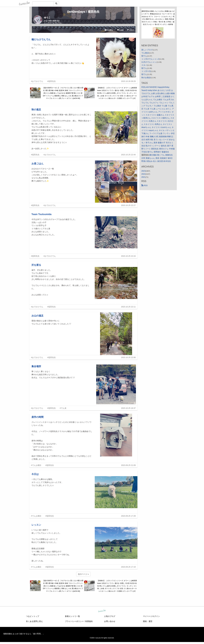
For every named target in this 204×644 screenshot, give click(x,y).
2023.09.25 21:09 (128, 465)
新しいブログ (147, 50)
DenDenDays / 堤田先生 (83, 12)
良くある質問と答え (34, 621)
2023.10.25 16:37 (128, 408)
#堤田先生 (52, 81)
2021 (143, 177)
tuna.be (102, 611)
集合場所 (36, 366)
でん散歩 (145, 53)
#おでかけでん (37, 81)
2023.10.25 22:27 (128, 205)
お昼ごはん (37, 164)
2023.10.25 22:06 (128, 357)
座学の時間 (37, 417)
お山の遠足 (37, 316)
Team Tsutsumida (41, 214)
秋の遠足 (36, 110)
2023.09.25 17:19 (128, 567)
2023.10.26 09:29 (128, 81)
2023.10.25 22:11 (128, 307)
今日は (35, 474)
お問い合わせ (110, 621)
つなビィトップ (33, 616)
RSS (145, 185)
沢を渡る (36, 265)
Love (120, 30)
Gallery (109, 30)
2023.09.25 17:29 (128, 516)
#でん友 (63, 408)
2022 (143, 174)
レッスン (36, 525)
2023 (143, 171)
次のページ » (83, 574)
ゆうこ (47, 18)
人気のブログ (110, 616)
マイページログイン (151, 616)
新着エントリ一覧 (72, 616)
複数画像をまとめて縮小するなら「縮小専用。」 (24, 634)
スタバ (144, 65)
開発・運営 (148, 621)
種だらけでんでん (41, 39)
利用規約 (89, 621)
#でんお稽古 (36, 465)
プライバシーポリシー (74, 621)
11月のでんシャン (149, 62)
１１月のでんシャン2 (150, 59)
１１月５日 (146, 71)
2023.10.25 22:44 (128, 155)
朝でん (144, 56)
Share (130, 30)
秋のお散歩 (146, 78)
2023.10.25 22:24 (128, 256)
